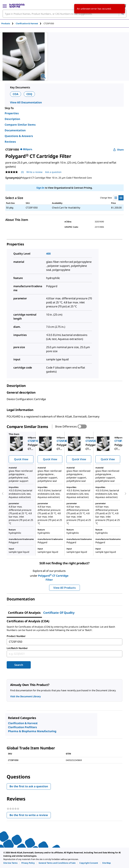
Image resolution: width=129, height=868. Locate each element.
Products (6, 23)
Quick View (21, 459)
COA (16, 94)
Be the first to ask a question (29, 786)
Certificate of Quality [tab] (59, 613)
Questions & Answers (19, 136)
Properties (12, 113)
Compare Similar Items (20, 125)
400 (48, 254)
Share (118, 150)
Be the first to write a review (30, 816)
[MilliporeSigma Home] (17, 6)
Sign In (40, 188)
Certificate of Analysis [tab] (24, 613)
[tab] (9, 23)
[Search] (122, 14)
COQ (29, 94)
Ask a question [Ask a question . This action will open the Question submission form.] (53, 172)
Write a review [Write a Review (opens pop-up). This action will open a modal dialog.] (34, 172)
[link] (10, 863)
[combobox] (64, 14)
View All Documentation (26, 102)
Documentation (15, 130)
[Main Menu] (5, 6)
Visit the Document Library (25, 696)
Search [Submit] (19, 665)
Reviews (10, 142)
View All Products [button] (64, 588)
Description (12, 119)
